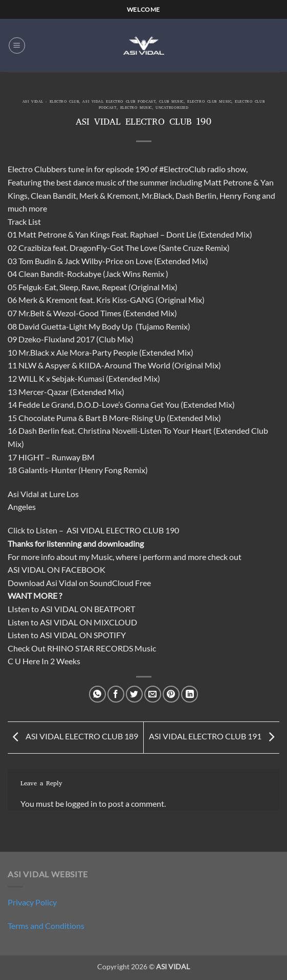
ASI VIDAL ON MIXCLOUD (89, 622)
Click (16, 530)
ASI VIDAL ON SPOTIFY (83, 635)
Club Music (171, 102)
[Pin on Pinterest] (171, 694)
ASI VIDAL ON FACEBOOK (57, 569)
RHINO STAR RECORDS (90, 648)
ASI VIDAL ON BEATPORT (88, 609)
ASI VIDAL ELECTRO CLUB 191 (214, 737)
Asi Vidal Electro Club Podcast (119, 102)
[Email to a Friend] (153, 694)
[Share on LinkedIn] (190, 694)
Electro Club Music (209, 102)
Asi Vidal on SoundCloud (90, 583)
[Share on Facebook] (116, 694)
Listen (47, 530)
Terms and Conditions (46, 926)
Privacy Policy (32, 902)
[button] (17, 45)
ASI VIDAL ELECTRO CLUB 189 (73, 737)
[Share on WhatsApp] (97, 694)
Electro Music (136, 108)
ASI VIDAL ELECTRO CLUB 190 (123, 530)
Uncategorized (172, 108)
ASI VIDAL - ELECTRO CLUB (51, 102)
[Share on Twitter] (134, 694)
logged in (81, 803)
